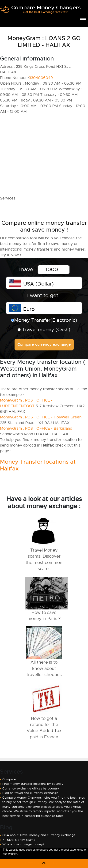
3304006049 (41, 78)
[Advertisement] (44, 155)
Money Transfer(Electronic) (44, 320)
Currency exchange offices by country (31, 788)
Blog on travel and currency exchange (30, 793)
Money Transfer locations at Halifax (38, 465)
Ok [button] (44, 863)
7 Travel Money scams (19, 840)
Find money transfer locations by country (33, 784)
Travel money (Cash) (44, 330)
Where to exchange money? (23, 844)
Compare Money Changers (40, 11)
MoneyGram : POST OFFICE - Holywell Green (41, 417)
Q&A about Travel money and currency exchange (39, 835)
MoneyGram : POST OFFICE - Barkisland (36, 428)
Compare (9, 779)
